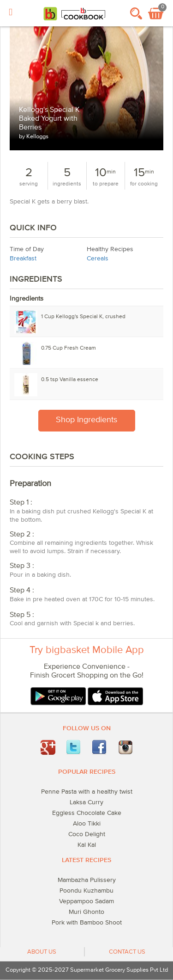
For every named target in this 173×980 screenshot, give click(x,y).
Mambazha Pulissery (87, 880)
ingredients (67, 184)
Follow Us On (87, 728)
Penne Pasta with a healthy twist (87, 792)
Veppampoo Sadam (86, 901)
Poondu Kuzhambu (86, 891)
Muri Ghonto (86, 912)
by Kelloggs (34, 137)
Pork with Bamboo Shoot (87, 923)
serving (29, 184)
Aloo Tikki (87, 824)
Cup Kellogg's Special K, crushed (83, 317)
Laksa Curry (86, 802)
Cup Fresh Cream (69, 348)
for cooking (144, 184)
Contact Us (127, 952)
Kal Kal (87, 845)
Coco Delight (87, 834)
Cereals (98, 259)
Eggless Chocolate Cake (87, 813)
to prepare (106, 184)
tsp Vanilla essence (70, 380)
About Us (42, 952)
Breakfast (23, 259)
